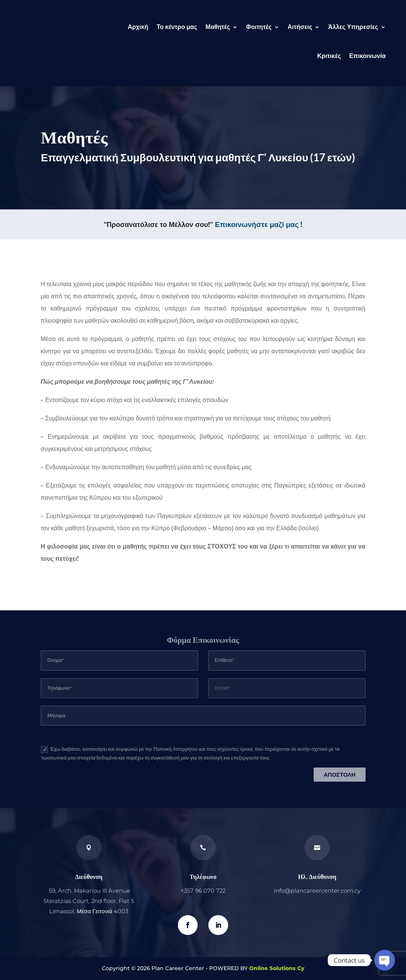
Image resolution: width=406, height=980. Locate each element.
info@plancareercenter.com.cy (317, 891)
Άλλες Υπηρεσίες (353, 27)
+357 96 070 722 (203, 891)
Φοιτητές (259, 27)
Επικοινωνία (367, 56)
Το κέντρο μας (177, 27)
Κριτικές (329, 56)
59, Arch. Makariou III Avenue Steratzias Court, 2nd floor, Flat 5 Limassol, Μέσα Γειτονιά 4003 (89, 901)
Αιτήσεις (300, 27)
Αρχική (138, 27)
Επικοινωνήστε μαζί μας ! (259, 224)
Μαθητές (218, 27)
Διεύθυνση (89, 876)
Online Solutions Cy (277, 968)
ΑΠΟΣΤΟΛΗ (339, 775)
